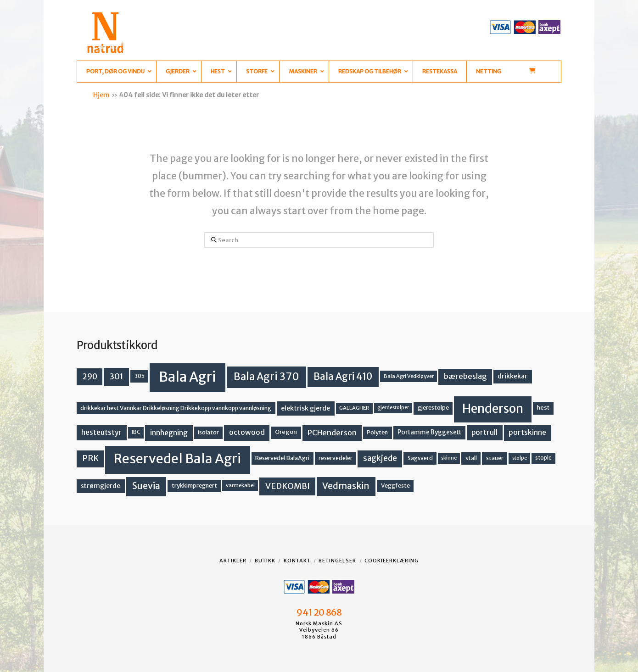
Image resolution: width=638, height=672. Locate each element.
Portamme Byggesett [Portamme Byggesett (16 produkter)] (429, 432)
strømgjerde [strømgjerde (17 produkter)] (101, 486)
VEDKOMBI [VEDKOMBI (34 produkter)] (288, 486)
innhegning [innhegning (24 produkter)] (169, 433)
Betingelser (337, 561)
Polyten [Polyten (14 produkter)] (377, 432)
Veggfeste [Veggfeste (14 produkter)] (395, 486)
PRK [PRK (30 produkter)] (90, 458)
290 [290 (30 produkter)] (90, 377)
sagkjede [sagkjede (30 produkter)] (380, 458)
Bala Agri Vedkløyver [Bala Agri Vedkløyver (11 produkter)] (409, 376)
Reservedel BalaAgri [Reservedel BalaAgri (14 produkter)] (282, 458)
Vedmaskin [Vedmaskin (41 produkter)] (346, 486)
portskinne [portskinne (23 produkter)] (527, 432)
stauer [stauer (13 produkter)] (495, 458)
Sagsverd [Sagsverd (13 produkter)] (420, 458)
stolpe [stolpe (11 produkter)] (520, 458)
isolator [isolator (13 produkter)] (208, 432)
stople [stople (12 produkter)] (543, 458)
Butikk (265, 561)
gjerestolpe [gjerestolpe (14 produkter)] (433, 408)
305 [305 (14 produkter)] (140, 376)
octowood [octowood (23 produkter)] (247, 432)
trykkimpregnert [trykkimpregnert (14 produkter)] (194, 486)
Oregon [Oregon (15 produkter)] (286, 432)
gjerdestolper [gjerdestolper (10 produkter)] (393, 408)
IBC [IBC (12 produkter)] (136, 432)
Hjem (101, 95)
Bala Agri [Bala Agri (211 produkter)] (187, 377)
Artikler (233, 561)
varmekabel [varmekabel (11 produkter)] (240, 485)
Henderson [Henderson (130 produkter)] (493, 408)
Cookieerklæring (392, 561)
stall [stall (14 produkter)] (471, 458)
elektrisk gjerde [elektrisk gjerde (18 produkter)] (305, 408)
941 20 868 (319, 612)
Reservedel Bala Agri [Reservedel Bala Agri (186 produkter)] (177, 459)
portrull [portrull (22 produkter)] (484, 432)
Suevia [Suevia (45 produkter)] (146, 486)
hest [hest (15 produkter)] (543, 408)
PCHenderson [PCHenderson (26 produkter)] (332, 433)
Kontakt (297, 561)
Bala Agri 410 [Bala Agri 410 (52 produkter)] (343, 377)
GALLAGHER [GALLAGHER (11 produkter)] (354, 408)
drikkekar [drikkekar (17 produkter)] (512, 376)
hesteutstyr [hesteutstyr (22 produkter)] (101, 432)
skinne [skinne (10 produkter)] (449, 458)
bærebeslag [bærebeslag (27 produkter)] (465, 376)
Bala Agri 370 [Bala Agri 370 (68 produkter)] (266, 377)
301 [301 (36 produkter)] (117, 376)
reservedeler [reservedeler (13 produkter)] (336, 458)
